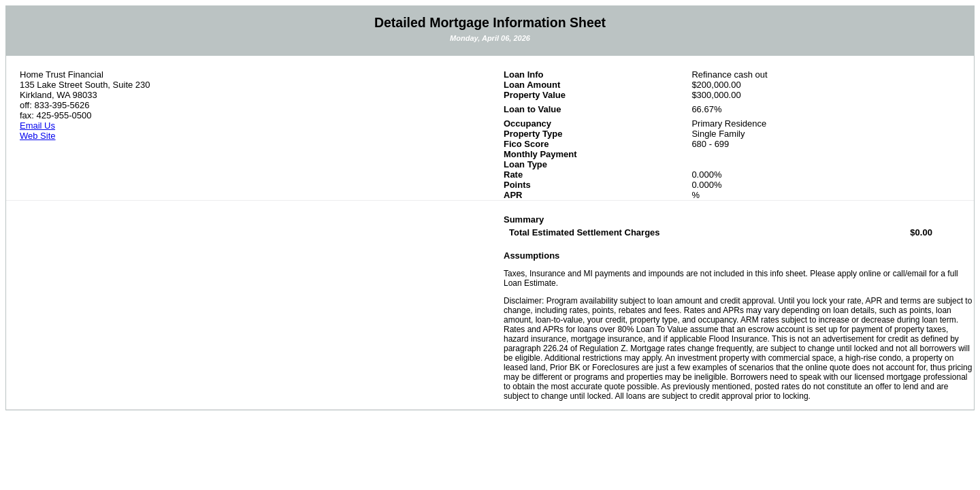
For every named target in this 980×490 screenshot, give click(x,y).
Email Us (37, 126)
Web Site (38, 136)
